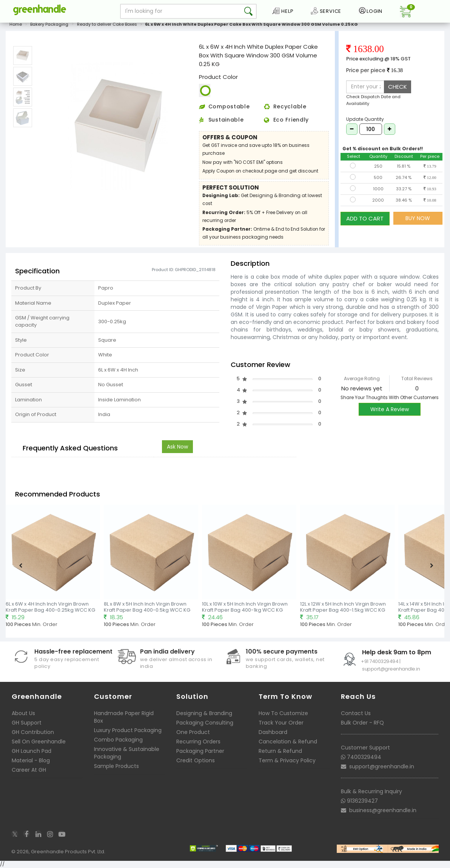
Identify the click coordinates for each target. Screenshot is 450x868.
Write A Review (390, 409)
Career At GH (29, 770)
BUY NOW (418, 218)
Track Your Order (281, 723)
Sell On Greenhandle (39, 742)
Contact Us (356, 713)
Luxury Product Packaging (128, 730)
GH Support (27, 723)
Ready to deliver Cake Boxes (107, 24)
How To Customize (283, 713)
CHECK (398, 87)
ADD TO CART (365, 218)
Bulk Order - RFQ (362, 723)
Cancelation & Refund (288, 742)
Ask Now (177, 447)
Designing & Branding (204, 713)
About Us (23, 713)
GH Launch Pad (32, 751)
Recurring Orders (198, 742)
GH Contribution (33, 732)
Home (16, 24)
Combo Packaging (118, 740)
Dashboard (273, 732)
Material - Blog (31, 760)
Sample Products (116, 766)
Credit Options (196, 760)
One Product (193, 732)
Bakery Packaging (49, 24)
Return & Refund (280, 751)
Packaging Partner (200, 751)
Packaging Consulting (205, 723)
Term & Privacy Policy (287, 760)
